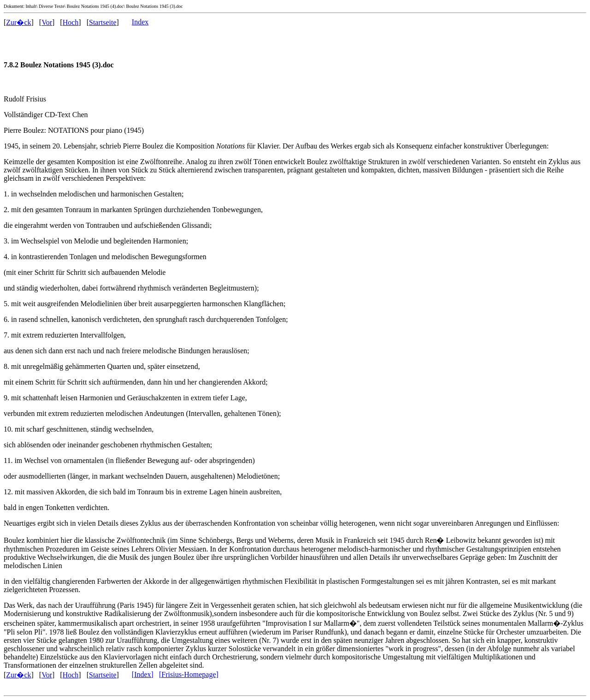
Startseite (103, 22)
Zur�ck (18, 22)
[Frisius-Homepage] (189, 674)
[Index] (143, 674)
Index (140, 22)
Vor (47, 22)
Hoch (71, 22)
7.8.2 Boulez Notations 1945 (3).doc (59, 65)
